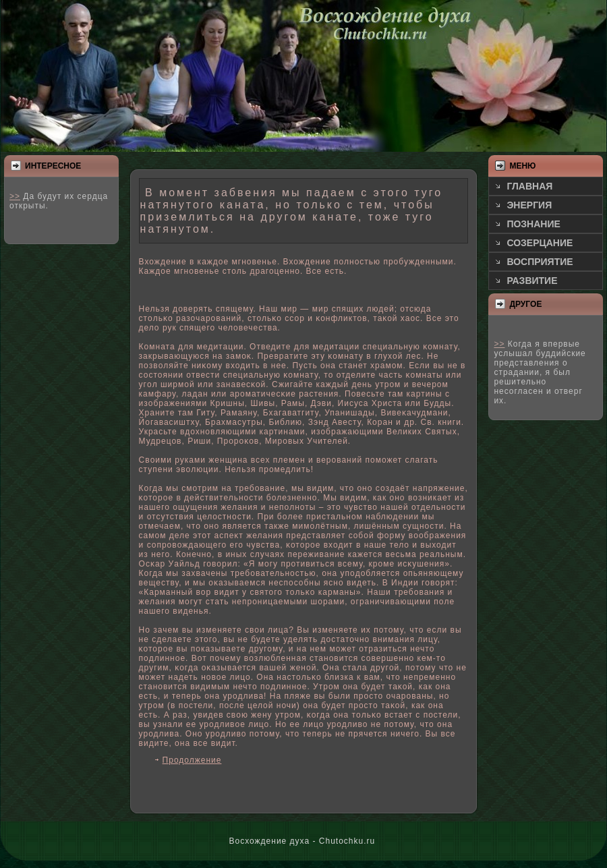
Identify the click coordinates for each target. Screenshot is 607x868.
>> (15, 196)
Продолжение (192, 760)
